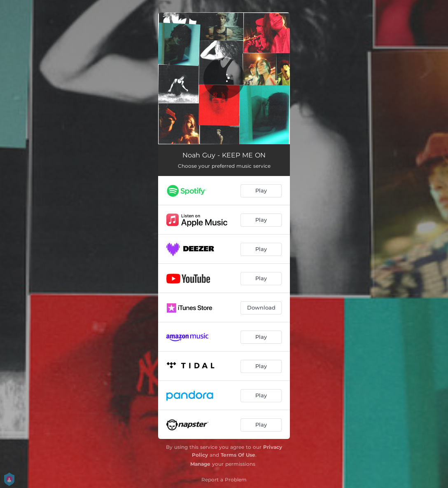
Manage (200, 464)
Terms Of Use (238, 455)
